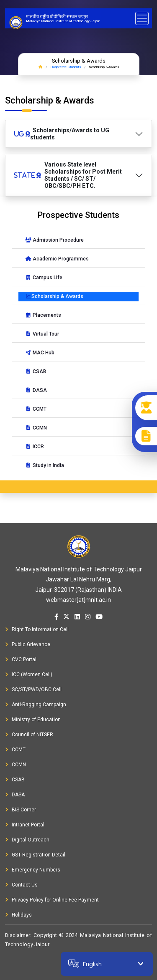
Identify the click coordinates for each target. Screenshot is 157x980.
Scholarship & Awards (54, 296)
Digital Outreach (27, 840)
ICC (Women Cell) (29, 674)
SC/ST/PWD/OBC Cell (33, 690)
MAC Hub (40, 353)
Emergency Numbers (33, 870)
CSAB (36, 371)
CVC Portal (21, 659)
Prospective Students (66, 67)
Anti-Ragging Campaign (36, 705)
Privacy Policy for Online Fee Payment (52, 900)
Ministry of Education (33, 720)
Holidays (18, 915)
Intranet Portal (25, 825)
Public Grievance (28, 644)
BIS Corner (21, 810)
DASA (36, 390)
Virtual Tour (42, 334)
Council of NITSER (29, 735)
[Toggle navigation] (142, 18)
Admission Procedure (54, 240)
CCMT (36, 409)
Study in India (45, 465)
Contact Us (21, 885)
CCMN (36, 428)
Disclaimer (18, 935)
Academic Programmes (57, 259)
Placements (43, 315)
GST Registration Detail (35, 855)
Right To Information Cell (37, 629)
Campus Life (44, 278)
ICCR (35, 447)
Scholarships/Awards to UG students (62, 134)
